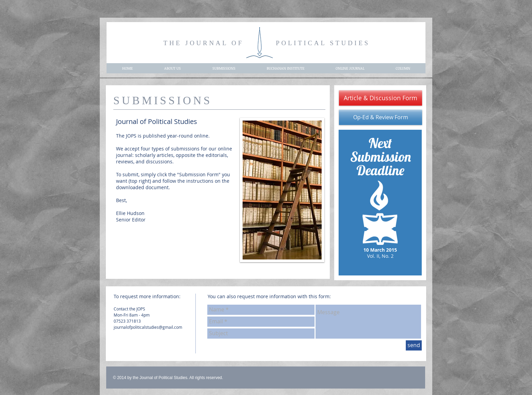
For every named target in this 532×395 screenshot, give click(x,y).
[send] (414, 345)
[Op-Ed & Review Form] (381, 117)
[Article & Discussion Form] (381, 98)
